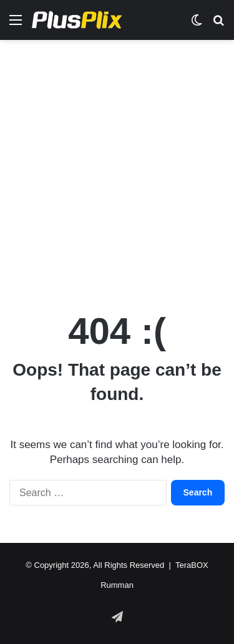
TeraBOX (192, 565)
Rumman (117, 585)
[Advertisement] (117, 169)
